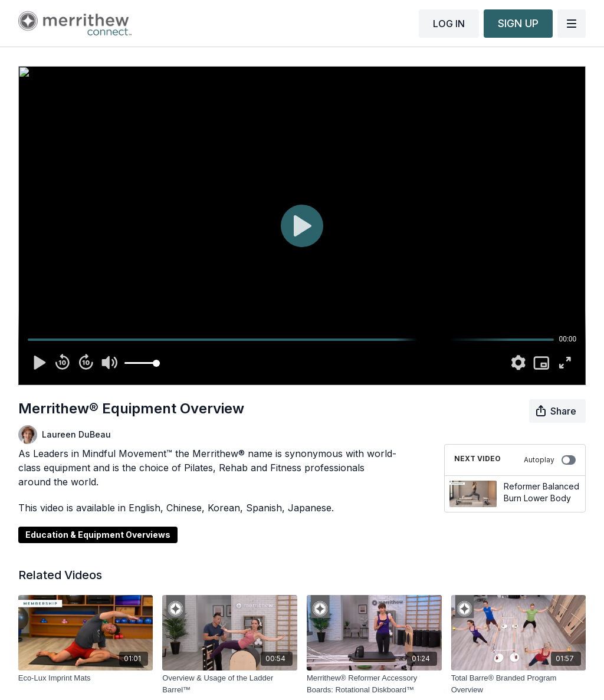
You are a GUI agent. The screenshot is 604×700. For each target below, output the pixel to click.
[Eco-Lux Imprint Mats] (86, 678)
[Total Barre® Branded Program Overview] (519, 684)
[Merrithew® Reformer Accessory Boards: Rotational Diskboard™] (374, 684)
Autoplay (550, 460)
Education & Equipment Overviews (98, 535)
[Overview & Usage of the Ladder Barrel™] (230, 684)
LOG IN (449, 24)
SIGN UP (518, 23)
